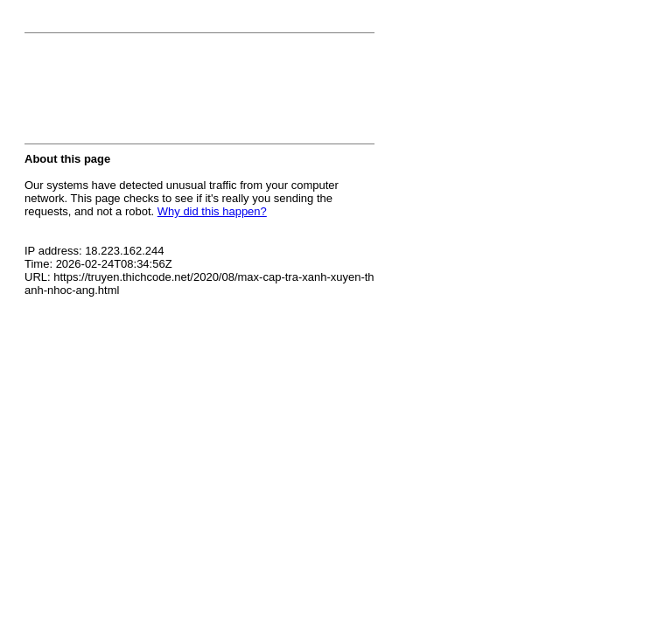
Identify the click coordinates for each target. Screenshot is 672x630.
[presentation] (157, 94)
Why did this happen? (212, 211)
